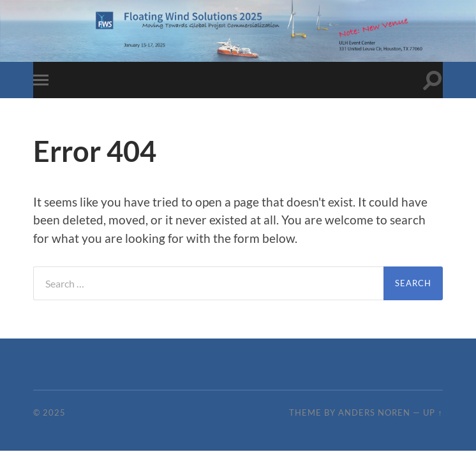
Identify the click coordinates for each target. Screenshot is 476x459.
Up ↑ (433, 412)
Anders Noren (374, 412)
